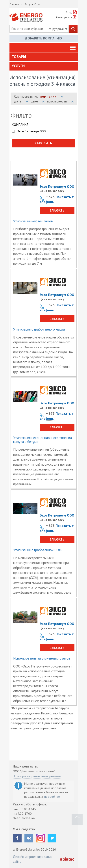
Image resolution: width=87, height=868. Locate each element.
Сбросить (44, 143)
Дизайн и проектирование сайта (33, 859)
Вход (69, 12)
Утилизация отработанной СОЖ (37, 550)
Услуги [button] (18, 66)
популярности (60, 101)
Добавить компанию (43, 38)
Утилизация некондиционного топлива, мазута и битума (43, 440)
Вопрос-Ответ (33, 4)
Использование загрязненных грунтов (42, 658)
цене (38, 101)
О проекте (16, 4)
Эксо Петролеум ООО (57, 186)
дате (21, 101)
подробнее (52, 797)
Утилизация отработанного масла (39, 329)
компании (52, 96)
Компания (20, 125)
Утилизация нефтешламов (33, 221)
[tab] (44, 57)
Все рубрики (57, 29)
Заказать (57, 210)
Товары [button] (19, 57)
